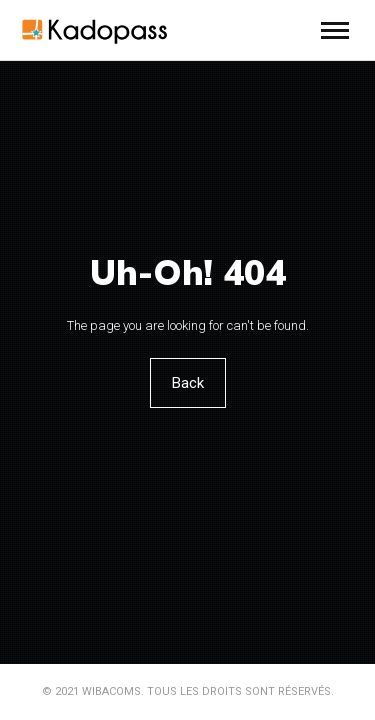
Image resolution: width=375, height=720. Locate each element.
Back (188, 383)
